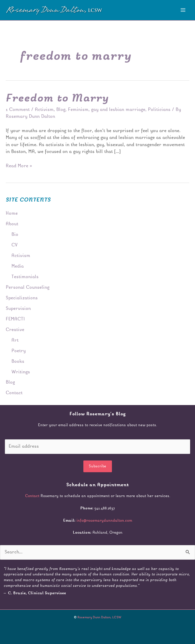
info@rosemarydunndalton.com (104, 521)
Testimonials (25, 277)
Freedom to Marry (57, 99)
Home (12, 214)
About (12, 224)
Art (15, 340)
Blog (61, 110)
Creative (15, 330)
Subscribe (97, 466)
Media (18, 266)
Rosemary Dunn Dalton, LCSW (99, 618)
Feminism (78, 110)
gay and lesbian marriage (118, 110)
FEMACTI (15, 319)
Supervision (18, 309)
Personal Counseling (28, 288)
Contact (14, 393)
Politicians (159, 110)
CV (15, 245)
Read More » (19, 166)
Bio (15, 235)
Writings (21, 372)
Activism (44, 110)
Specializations (22, 298)
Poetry (19, 351)
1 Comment (18, 110)
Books (18, 362)
